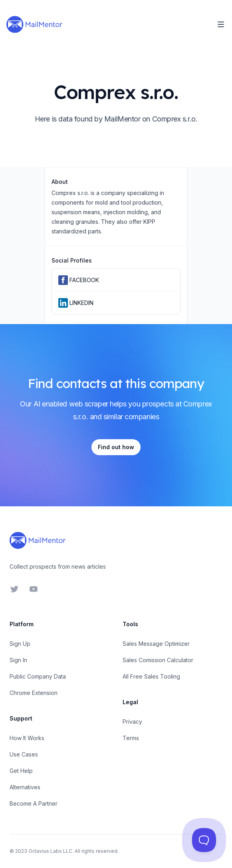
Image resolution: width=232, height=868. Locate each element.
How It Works (27, 738)
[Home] (34, 24)
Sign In (18, 660)
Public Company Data (38, 676)
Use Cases (24, 754)
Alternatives (25, 787)
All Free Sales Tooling (151, 676)
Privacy (132, 722)
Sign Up (20, 644)
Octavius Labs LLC (50, 851)
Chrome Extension (34, 693)
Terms (131, 738)
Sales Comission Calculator (158, 660)
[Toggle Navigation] (221, 24)
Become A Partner (34, 803)
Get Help (21, 771)
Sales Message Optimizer (156, 644)
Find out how (116, 447)
